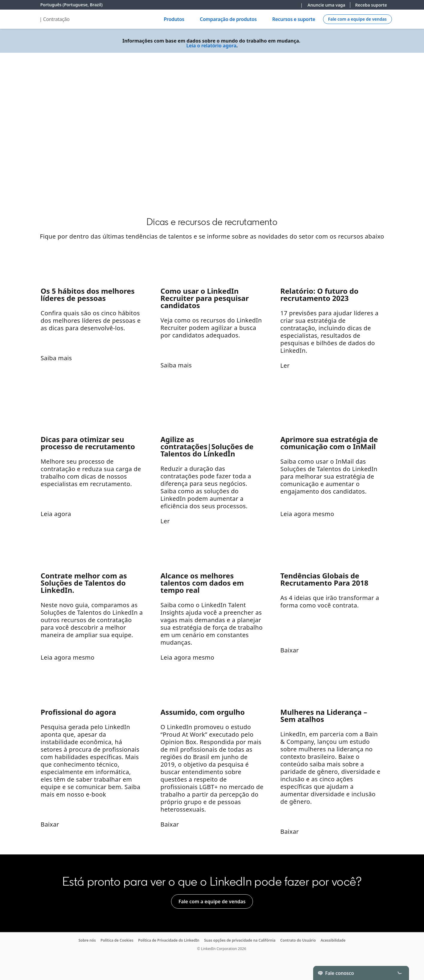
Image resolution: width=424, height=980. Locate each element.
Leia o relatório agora (211, 46)
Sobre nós (87, 940)
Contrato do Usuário (298, 940)
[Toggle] (399, 973)
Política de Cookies (117, 940)
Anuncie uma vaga (326, 5)
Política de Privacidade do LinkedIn (169, 940)
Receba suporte (371, 5)
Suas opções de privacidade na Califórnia (240, 940)
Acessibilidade (333, 940)
